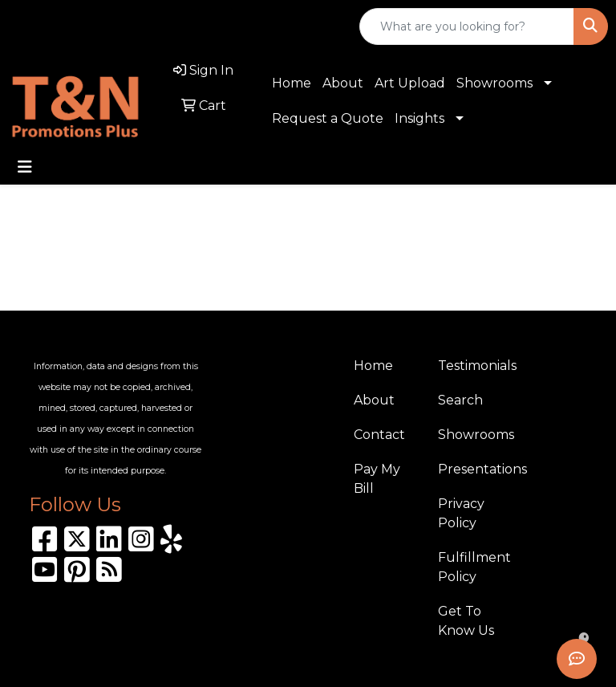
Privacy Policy (461, 513)
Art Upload (410, 83)
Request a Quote (328, 118)
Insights (419, 118)
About (343, 83)
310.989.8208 (61, 26)
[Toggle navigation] (25, 167)
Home (292, 83)
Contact (379, 435)
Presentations (470, 469)
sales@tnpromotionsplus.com (228, 26)
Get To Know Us (466, 621)
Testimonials (470, 366)
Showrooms (494, 83)
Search (460, 400)
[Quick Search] (467, 26)
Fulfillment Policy (470, 567)
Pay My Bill (377, 479)
